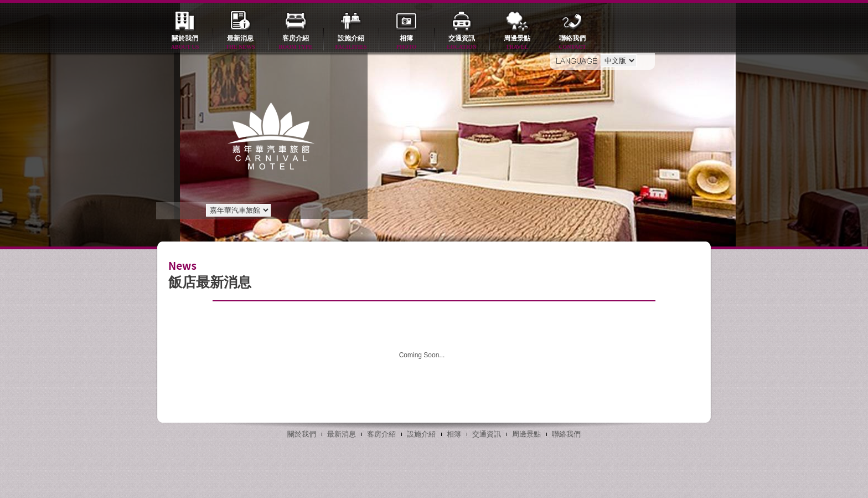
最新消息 (240, 43)
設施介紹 (351, 43)
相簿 (406, 43)
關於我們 (185, 43)
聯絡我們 (572, 43)
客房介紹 (296, 43)
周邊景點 (517, 43)
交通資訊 (462, 43)
